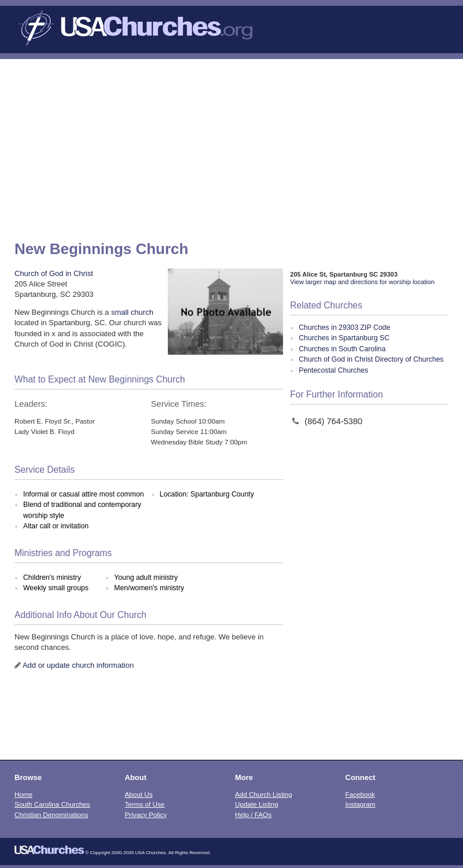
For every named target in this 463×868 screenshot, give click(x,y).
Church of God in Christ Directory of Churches (371, 359)
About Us (139, 794)
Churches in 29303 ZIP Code (344, 328)
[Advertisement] (231, 146)
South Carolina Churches (52, 804)
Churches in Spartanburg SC (344, 338)
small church (132, 312)
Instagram (361, 804)
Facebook (360, 794)
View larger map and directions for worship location (362, 282)
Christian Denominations (51, 814)
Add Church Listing (264, 794)
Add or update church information (78, 665)
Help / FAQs (253, 814)
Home (23, 794)
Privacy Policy (146, 814)
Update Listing (257, 804)
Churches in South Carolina (342, 349)
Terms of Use (145, 804)
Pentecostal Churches (333, 370)
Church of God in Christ (54, 273)
